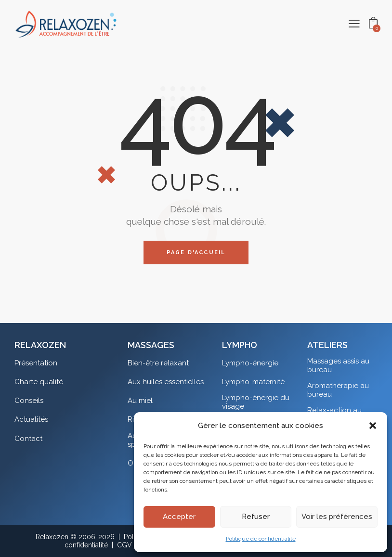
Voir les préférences (337, 517)
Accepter (179, 517)
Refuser (256, 517)
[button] (373, 426)
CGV (124, 545)
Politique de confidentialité (261, 539)
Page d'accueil (196, 253)
